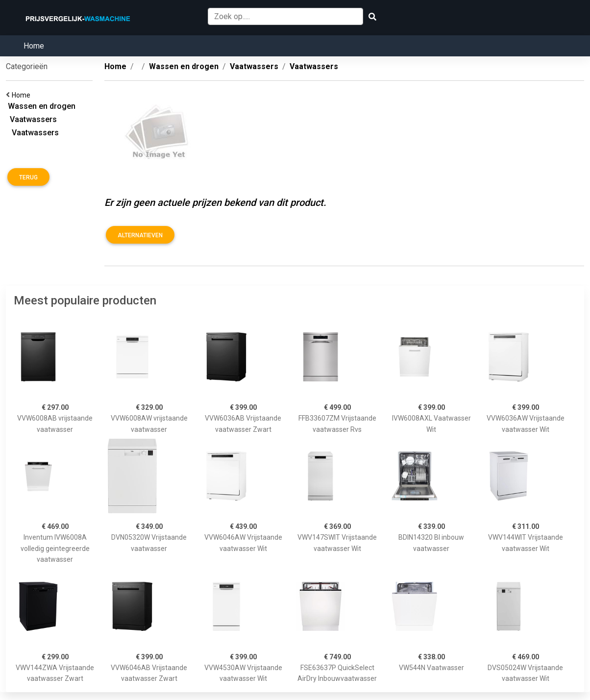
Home (34, 46)
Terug (28, 177)
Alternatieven (140, 235)
